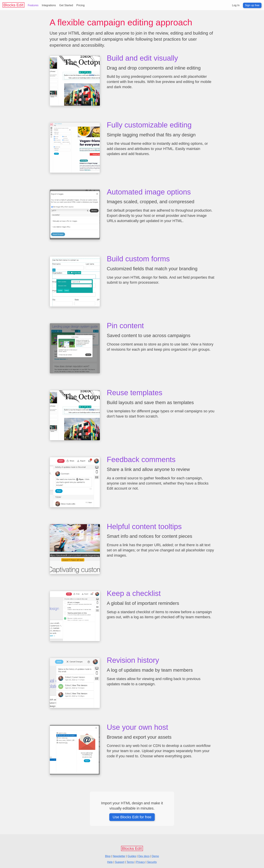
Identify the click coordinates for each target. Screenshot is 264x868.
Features (33, 5)
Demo (155, 856)
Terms (130, 862)
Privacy (140, 862)
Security (152, 862)
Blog (108, 856)
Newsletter (119, 856)
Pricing (81, 5)
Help (110, 862)
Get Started (66, 5)
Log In (236, 5)
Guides (132, 856)
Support (120, 862)
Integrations (49, 5)
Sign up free (252, 5)
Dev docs (144, 856)
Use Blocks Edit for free (132, 817)
